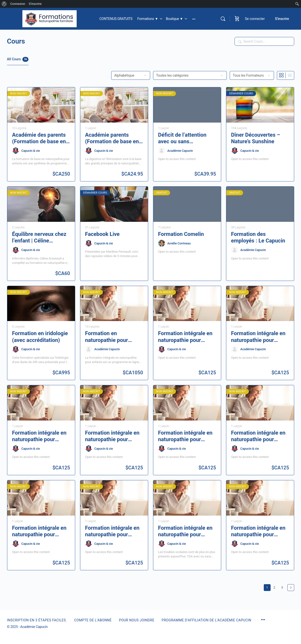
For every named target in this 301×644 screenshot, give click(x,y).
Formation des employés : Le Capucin (258, 237)
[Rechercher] (223, 19)
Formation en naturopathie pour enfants (107, 337)
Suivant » (291, 588)
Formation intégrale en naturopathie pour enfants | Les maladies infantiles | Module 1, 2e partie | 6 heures (41, 531)
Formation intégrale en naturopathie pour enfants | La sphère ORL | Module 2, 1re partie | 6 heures (114, 436)
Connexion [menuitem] (18, 4)
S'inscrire (282, 19)
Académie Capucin (180, 151)
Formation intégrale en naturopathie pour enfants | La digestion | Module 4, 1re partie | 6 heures (259, 337)
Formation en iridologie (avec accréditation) (40, 337)
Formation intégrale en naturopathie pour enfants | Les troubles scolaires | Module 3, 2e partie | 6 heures (187, 531)
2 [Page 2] (276, 587)
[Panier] (237, 19)
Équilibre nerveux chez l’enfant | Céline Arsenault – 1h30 (39, 238)
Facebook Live (102, 234)
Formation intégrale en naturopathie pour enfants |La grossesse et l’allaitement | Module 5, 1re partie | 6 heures (260, 531)
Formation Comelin (181, 234)
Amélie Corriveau (179, 243)
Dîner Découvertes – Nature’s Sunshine (256, 138)
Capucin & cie (31, 151)
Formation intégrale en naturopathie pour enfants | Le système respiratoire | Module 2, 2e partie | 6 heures (259, 436)
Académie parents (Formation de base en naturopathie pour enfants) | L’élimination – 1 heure (113, 138)
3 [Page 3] (283, 587)
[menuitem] (4, 4)
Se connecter (255, 19)
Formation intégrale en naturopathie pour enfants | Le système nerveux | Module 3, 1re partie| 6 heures (186, 436)
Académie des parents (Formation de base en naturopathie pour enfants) (39, 138)
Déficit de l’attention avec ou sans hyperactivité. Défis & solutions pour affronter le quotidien (187, 138)
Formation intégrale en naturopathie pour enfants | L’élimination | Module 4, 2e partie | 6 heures (186, 337)
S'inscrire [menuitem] (35, 4)
